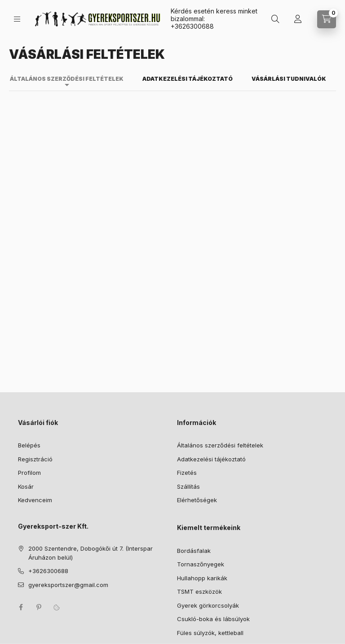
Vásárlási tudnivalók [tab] (289, 79)
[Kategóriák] (17, 19)
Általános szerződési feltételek (220, 445)
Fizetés (187, 473)
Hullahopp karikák (202, 578)
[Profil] (298, 19)
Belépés (29, 445)
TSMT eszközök (199, 591)
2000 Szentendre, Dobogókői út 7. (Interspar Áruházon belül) (91, 553)
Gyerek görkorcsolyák (208, 605)
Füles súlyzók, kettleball (210, 633)
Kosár (26, 486)
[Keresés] (275, 19)
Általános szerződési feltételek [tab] (67, 79)
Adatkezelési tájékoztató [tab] (188, 79)
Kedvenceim (35, 500)
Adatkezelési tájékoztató (211, 459)
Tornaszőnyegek (201, 564)
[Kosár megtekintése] (327, 19)
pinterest (39, 607)
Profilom (29, 473)
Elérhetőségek (197, 500)
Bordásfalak (194, 551)
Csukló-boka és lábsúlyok (213, 619)
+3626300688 (192, 26)
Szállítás (188, 486)
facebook (21, 607)
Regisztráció (35, 459)
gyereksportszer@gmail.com (68, 585)
